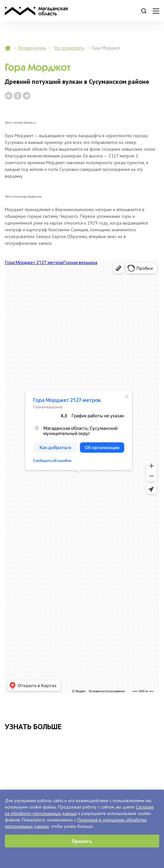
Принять (82, 841)
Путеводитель (32, 48)
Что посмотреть (69, 48)
